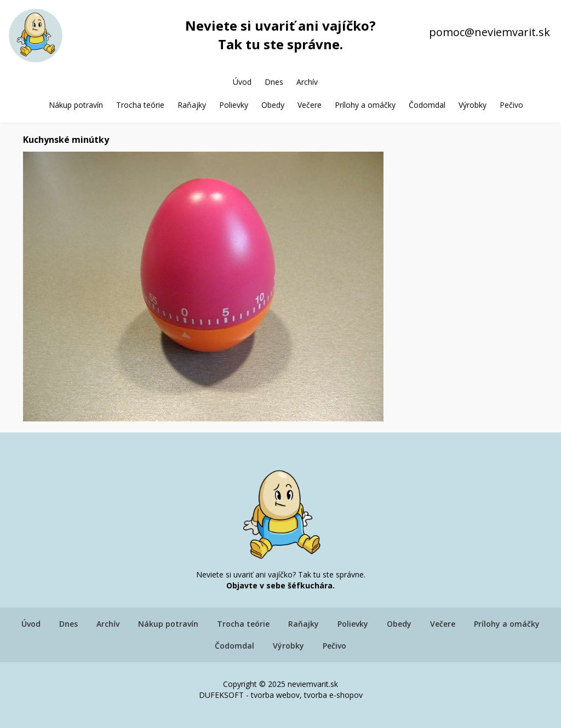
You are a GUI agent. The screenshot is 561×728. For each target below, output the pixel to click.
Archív (307, 82)
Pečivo (511, 105)
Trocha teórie (140, 105)
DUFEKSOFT (221, 695)
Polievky (234, 105)
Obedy (273, 105)
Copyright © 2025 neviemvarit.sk (280, 684)
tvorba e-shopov (333, 695)
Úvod (242, 82)
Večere (310, 105)
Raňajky (192, 105)
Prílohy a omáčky (365, 105)
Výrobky (473, 105)
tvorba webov (275, 695)
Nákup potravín (76, 105)
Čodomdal (427, 105)
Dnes (274, 82)
